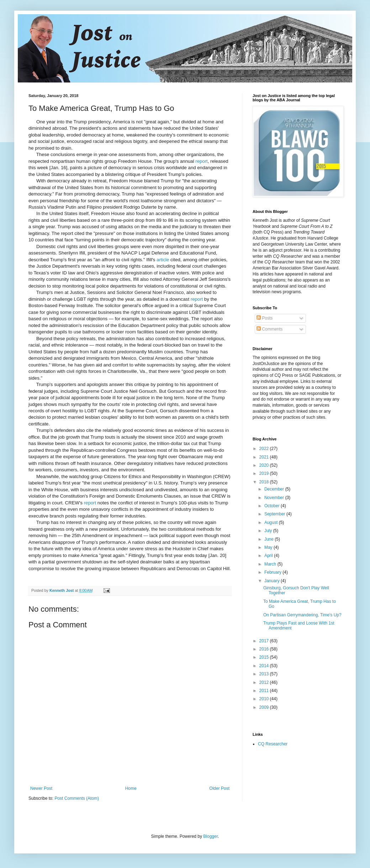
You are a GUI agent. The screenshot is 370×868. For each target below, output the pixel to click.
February (273, 572)
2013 (265, 674)
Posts (265, 318)
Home (131, 788)
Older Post (219, 788)
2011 (265, 691)
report (201, 161)
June (269, 539)
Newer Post (41, 788)
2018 (265, 482)
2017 (265, 641)
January (273, 581)
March (271, 564)
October (273, 506)
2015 (265, 657)
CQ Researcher (273, 744)
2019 (265, 473)
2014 (265, 666)
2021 (265, 457)
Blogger (210, 836)
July (269, 531)
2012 (265, 682)
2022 (265, 449)
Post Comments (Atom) (77, 798)
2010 (265, 699)
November (275, 498)
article (163, 260)
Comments (269, 329)
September (275, 514)
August (272, 523)
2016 (265, 649)
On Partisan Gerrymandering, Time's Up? (302, 615)
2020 (265, 465)
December (275, 489)
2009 (265, 707)
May (269, 547)
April (269, 556)
